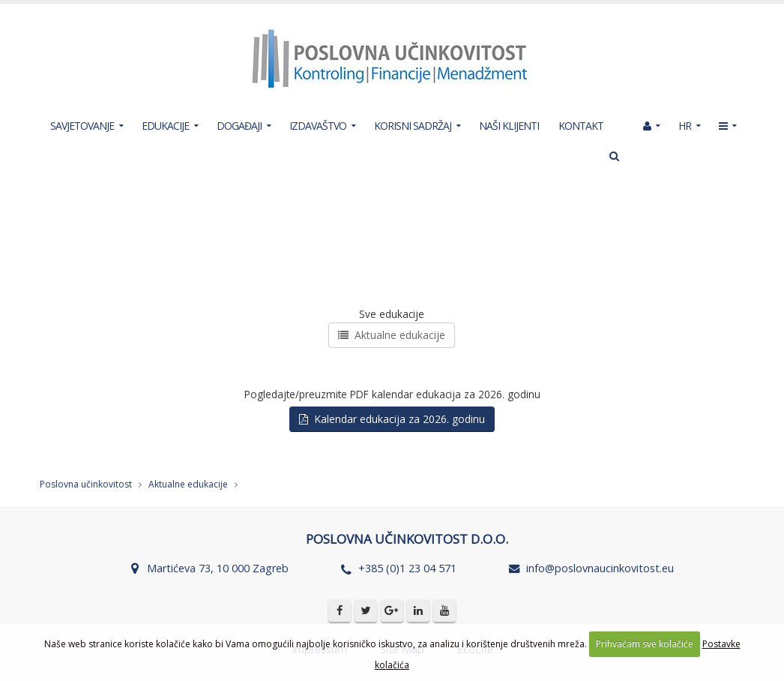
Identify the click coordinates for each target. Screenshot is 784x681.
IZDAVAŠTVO (318, 126)
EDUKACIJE (165, 126)
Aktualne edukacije (392, 335)
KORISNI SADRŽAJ (413, 126)
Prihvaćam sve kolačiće (645, 644)
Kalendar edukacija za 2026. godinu (392, 419)
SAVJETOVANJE (82, 126)
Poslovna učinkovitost (86, 484)
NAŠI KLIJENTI (509, 126)
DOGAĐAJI (239, 126)
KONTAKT (581, 126)
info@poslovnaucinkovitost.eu (600, 568)
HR (685, 126)
